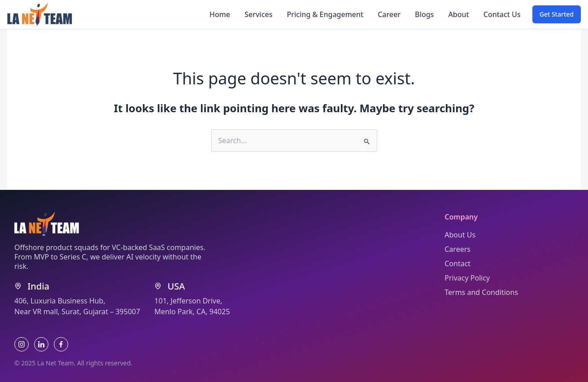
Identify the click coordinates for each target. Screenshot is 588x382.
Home (220, 14)
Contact (457, 263)
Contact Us (502, 14)
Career (389, 14)
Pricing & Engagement (325, 14)
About (458, 14)
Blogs (424, 14)
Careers (457, 249)
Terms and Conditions (481, 292)
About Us (460, 235)
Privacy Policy (467, 278)
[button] (557, 14)
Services (258, 14)
